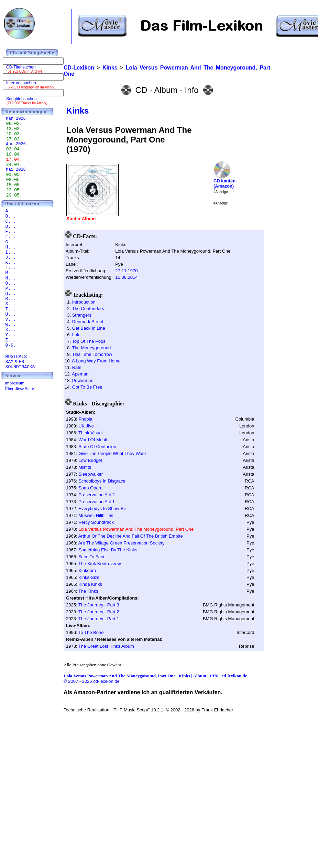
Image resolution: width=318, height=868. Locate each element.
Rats (77, 367)
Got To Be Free (87, 387)
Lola (76, 335)
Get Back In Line (89, 328)
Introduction (84, 302)
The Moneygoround (91, 348)
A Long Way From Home (96, 361)
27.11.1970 (126, 271)
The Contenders (88, 309)
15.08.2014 (126, 277)
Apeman (80, 374)
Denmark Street (88, 322)
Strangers (82, 315)
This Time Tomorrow (92, 354)
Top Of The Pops (89, 341)
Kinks (78, 111)
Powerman (83, 380)
